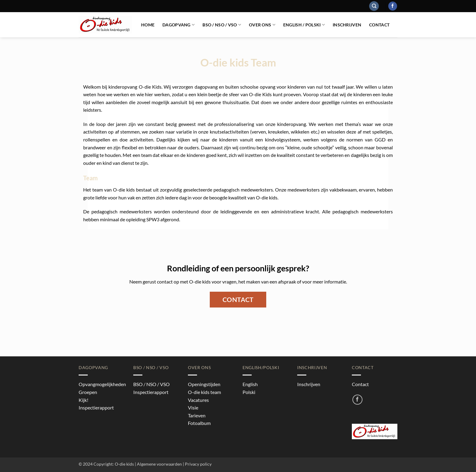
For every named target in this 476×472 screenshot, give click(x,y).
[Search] (374, 6)
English (250, 384)
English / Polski (304, 25)
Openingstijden (204, 384)
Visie (193, 407)
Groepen (88, 392)
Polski (249, 392)
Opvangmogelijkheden (102, 384)
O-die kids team (204, 392)
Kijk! (83, 400)
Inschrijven (347, 25)
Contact (379, 25)
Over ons (262, 25)
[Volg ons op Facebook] (393, 6)
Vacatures (198, 400)
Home (148, 25)
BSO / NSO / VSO (222, 25)
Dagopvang (178, 25)
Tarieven (197, 415)
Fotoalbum (199, 423)
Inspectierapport (96, 407)
